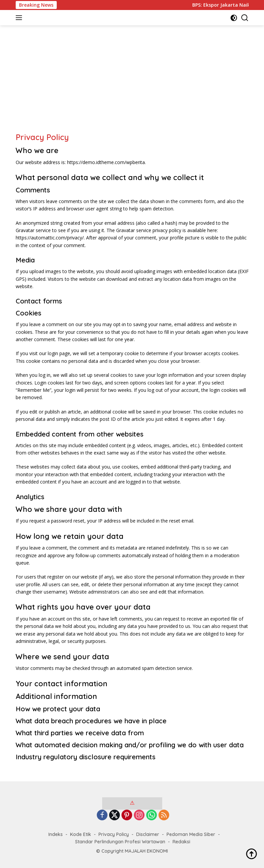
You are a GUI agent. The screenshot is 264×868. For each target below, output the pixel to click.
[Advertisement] (132, 82)
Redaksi (181, 842)
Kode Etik (81, 834)
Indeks (56, 834)
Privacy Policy (114, 834)
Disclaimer (148, 834)
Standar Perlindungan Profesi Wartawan (120, 842)
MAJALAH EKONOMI (146, 851)
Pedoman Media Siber (191, 834)
